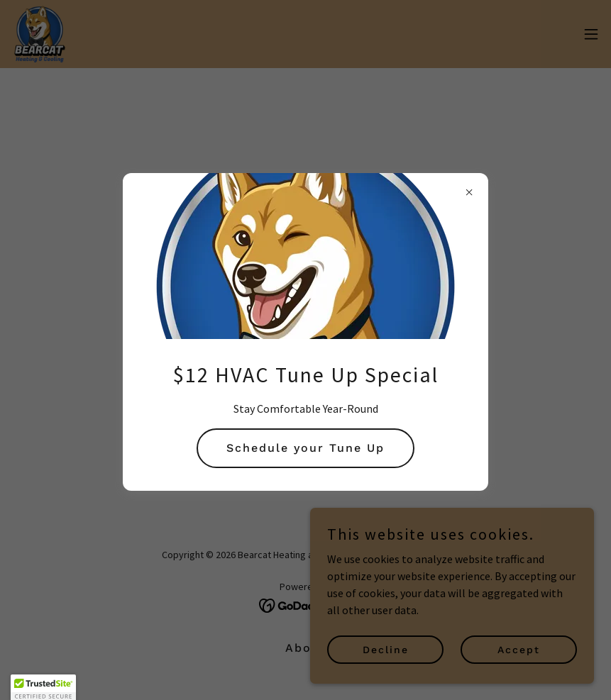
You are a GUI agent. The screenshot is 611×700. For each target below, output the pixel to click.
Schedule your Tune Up (305, 448)
